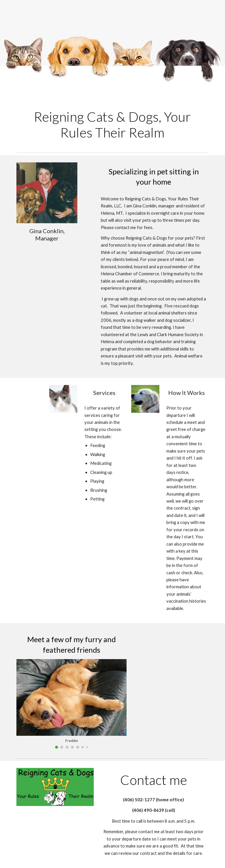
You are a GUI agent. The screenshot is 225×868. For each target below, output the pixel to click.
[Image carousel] (71, 704)
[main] (112, 125)
